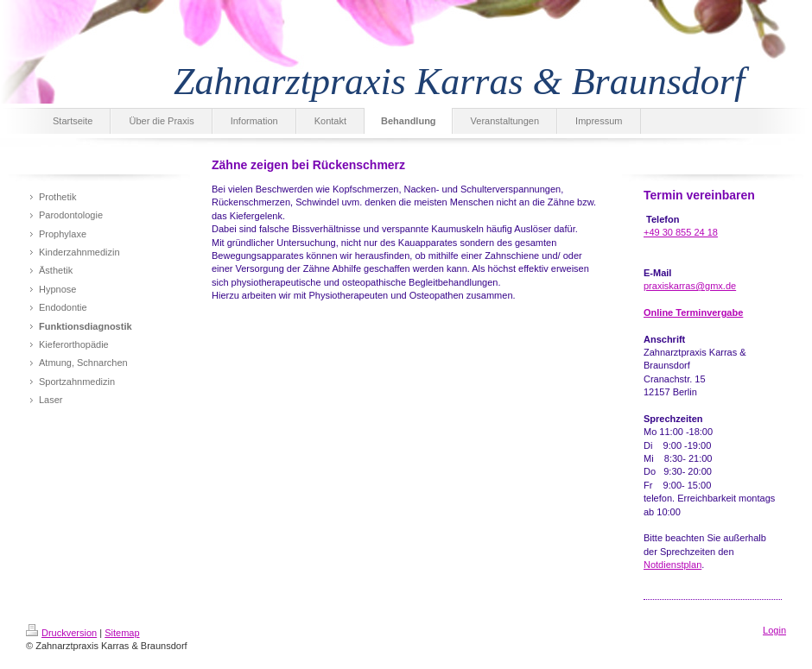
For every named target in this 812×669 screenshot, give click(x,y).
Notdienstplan (672, 565)
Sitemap (122, 633)
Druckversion (61, 633)
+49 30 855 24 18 (681, 232)
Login (774, 630)
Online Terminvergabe (693, 312)
